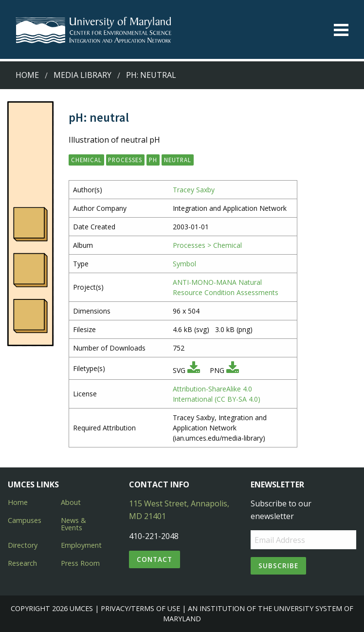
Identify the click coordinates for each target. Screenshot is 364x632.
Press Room (80, 563)
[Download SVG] (194, 370)
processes (125, 160)
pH (153, 160)
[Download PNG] (233, 370)
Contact (155, 559)
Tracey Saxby (194, 190)
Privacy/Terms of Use (140, 608)
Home (27, 75)
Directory (23, 545)
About (71, 502)
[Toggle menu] (341, 30)
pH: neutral (151, 75)
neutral (178, 160)
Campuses (25, 520)
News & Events (73, 524)
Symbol (184, 264)
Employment (81, 545)
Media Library (82, 75)
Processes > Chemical (207, 245)
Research (22, 563)
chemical (86, 160)
